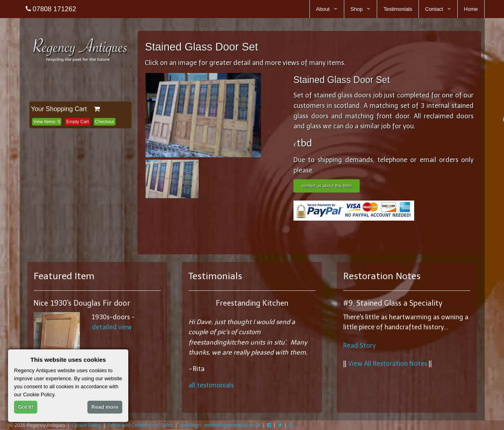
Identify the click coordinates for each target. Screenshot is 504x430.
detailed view (112, 327)
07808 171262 (51, 9)
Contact (434, 9)
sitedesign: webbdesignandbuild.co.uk (220, 425)
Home (471, 9)
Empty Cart (78, 122)
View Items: (47, 122)
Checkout (104, 122)
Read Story (359, 346)
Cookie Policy (86, 425)
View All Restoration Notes (388, 364)
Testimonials (398, 9)
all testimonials (211, 385)
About (323, 9)
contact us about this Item (327, 186)
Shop (356, 9)
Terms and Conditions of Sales (140, 425)
